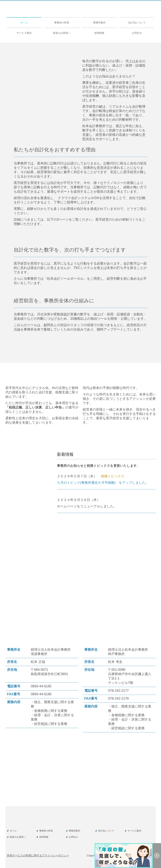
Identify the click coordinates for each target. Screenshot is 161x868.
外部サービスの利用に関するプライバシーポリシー (38, 855)
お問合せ (137, 33)
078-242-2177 (118, 691)
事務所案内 (99, 23)
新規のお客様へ (62, 33)
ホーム (24, 23)
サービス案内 (24, 33)
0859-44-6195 (41, 686)
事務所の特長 (62, 23)
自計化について (137, 23)
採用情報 (99, 33)
